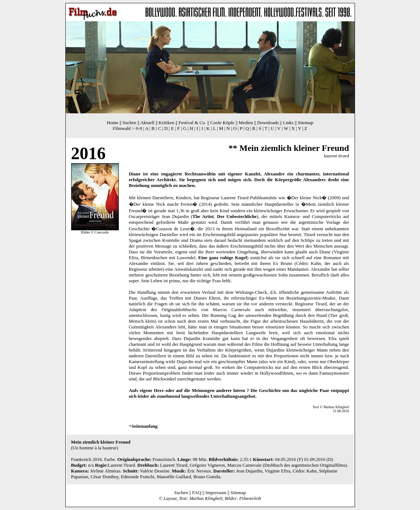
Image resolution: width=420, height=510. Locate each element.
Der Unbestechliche (237, 216)
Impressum (216, 492)
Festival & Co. (192, 123)
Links (288, 123)
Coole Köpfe (222, 123)
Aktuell (148, 123)
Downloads (268, 123)
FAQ (197, 492)
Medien (246, 123)
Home (113, 123)
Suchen (129, 123)
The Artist (203, 216)
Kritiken (166, 123)
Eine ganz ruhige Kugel (223, 258)
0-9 (139, 128)
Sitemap (306, 123)
